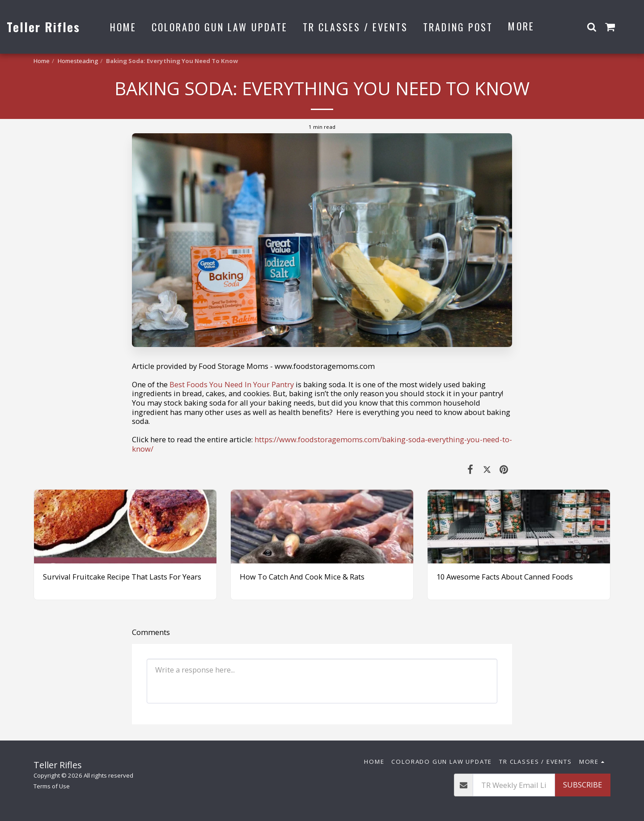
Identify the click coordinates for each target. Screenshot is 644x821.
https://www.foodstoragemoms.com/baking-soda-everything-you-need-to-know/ (322, 444)
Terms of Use (52, 786)
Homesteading (78, 61)
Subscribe (583, 785)
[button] (592, 27)
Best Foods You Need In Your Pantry (231, 384)
